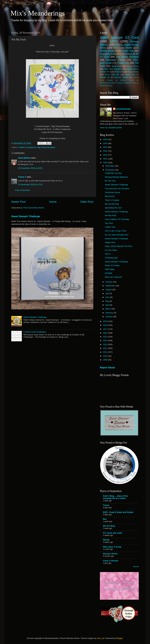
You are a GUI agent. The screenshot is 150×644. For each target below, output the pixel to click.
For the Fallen (111, 250)
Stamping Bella (108, 54)
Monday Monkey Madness (116, 177)
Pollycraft (119, 72)
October (109, 282)
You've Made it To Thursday (117, 219)
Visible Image (107, 51)
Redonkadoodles (106, 83)
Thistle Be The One (113, 173)
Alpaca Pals (130, 75)
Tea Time (109, 223)
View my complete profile (111, 128)
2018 (105, 325)
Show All (136, 567)
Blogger (119, 638)
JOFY (131, 83)
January (109, 317)
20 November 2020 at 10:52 (30, 168)
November (110, 170)
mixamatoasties (123, 109)
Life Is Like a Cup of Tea (116, 231)
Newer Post (18, 202)
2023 (105, 151)
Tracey (106, 505)
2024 (105, 147)
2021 (105, 159)
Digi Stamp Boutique (46, 147)
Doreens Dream (110, 554)
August (109, 290)
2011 (105, 352)
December (110, 166)
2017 (105, 329)
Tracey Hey (123, 63)
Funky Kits (128, 51)
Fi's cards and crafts (113, 533)
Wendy (106, 540)
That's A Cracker (112, 200)
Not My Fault (111, 215)
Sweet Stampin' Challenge (26, 216)
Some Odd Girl (112, 75)
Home (53, 202)
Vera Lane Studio (123, 48)
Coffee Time (110, 227)
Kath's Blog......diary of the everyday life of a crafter (115, 497)
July (107, 293)
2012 (105, 348)
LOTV (114, 41)
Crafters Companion (27, 147)
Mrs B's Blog (109, 526)
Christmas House (112, 192)
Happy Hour (110, 242)
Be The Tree (110, 181)
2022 (105, 155)
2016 (105, 333)
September (110, 286)
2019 (105, 321)
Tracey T (22, 177)
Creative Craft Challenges (35, 332)
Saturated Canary (116, 60)
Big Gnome (110, 196)
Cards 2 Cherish (111, 561)
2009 (105, 360)
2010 (105, 356)
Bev (105, 519)
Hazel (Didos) (24, 158)
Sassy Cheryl (133, 66)
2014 (105, 340)
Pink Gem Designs (113, 69)
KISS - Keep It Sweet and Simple (118, 512)
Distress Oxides (127, 80)
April (108, 305)
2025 (105, 143)
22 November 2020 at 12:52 (30, 184)
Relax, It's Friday (112, 265)
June (108, 297)
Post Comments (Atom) (34, 208)
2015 (105, 337)
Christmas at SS (120, 83)
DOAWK (109, 273)
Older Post (87, 202)
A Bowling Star (111, 258)
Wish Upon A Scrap (112, 547)
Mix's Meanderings (38, 13)
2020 (105, 163)
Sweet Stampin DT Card (119, 38)
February (110, 313)
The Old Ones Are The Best (117, 189)
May (107, 301)
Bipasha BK (105, 77)
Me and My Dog (112, 204)
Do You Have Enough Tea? (117, 235)
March (108, 309)
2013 (105, 344)
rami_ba (100, 638)
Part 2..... (109, 254)
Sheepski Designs (121, 77)
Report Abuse (107, 368)
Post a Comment (22, 190)
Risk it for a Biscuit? (114, 277)
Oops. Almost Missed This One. (119, 246)
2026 (105, 139)
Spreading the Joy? (113, 208)
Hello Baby (110, 269)
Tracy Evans (133, 72)
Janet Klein (117, 66)
